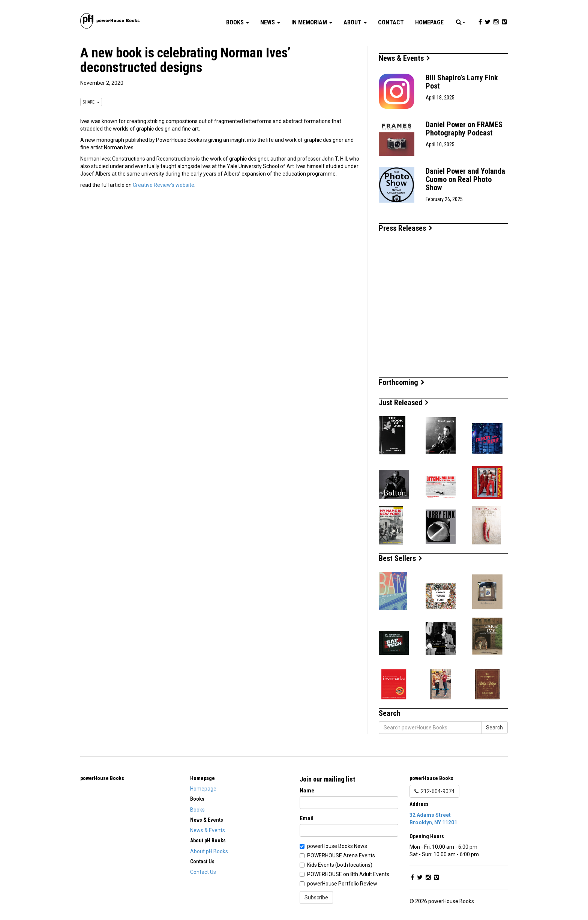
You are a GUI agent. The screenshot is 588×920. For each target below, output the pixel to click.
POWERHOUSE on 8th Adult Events (348, 874)
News (270, 22)
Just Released (404, 403)
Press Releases (406, 228)
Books (238, 22)
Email (307, 818)
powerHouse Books (102, 778)
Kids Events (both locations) (340, 865)
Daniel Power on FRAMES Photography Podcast (464, 129)
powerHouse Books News (337, 846)
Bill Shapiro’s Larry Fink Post (462, 82)
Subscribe (316, 897)
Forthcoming (402, 382)
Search (494, 728)
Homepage (429, 22)
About (355, 22)
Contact (391, 22)
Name (307, 791)
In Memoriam (312, 22)
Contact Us (203, 872)
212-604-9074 (434, 791)
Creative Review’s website (163, 185)
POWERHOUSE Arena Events (341, 855)
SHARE (91, 102)
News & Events (404, 58)
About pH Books (209, 851)
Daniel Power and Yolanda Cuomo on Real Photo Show (465, 179)
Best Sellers (400, 558)
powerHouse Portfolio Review (342, 884)
